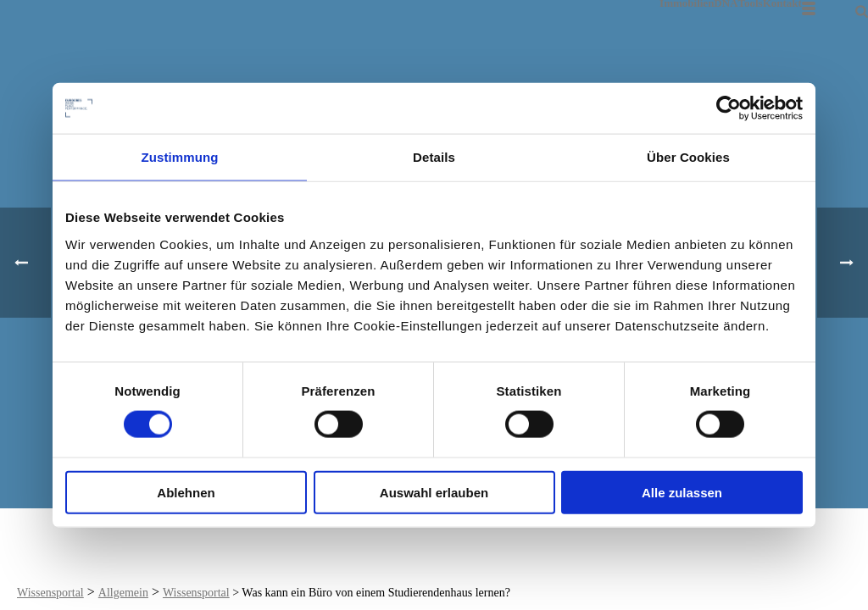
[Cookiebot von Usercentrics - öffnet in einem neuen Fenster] (729, 108)
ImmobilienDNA (698, 3)
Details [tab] (434, 157)
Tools (751, 3)
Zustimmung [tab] (180, 157)
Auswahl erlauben (434, 492)
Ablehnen (186, 492)
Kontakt (782, 3)
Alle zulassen (682, 492)
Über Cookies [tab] (688, 157)
